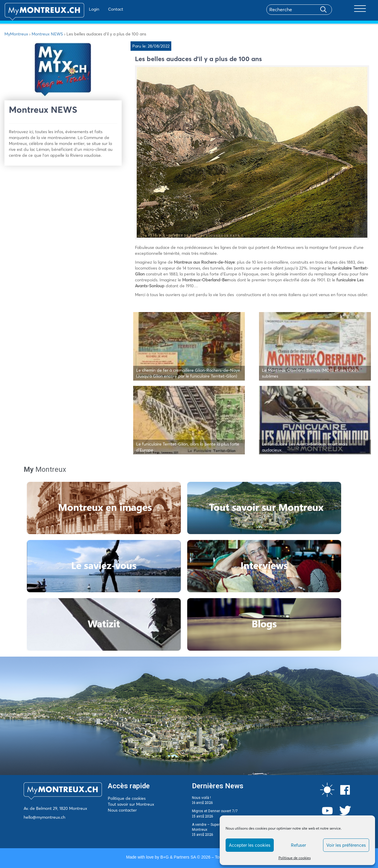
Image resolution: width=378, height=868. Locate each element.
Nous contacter (122, 810)
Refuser (298, 845)
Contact (98, 9)
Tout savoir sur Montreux (131, 804)
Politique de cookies (295, 858)
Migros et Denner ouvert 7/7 (215, 811)
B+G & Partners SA (178, 857)
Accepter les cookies (250, 845)
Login (77, 9)
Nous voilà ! (201, 798)
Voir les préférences (346, 845)
